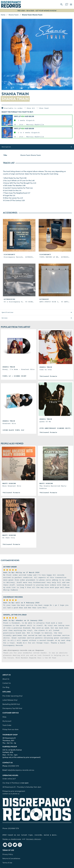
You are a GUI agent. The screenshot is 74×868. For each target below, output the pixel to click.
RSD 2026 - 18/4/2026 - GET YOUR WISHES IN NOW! (37, 10)
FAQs (4, 717)
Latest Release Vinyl (10, 700)
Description (6, 147)
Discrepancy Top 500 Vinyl (12, 708)
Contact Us (7, 683)
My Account (7, 721)
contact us (6, 793)
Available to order (13, 108)
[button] (62, 4)
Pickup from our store (10, 729)
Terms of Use (7, 862)
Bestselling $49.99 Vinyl (11, 704)
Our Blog (6, 687)
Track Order (7, 725)
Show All (31, 108)
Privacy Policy (33, 839)
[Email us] (5, 845)
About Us (6, 679)
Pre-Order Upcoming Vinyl (12, 696)
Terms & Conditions (12, 839)
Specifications (7, 312)
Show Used (44, 108)
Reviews (5, 318)
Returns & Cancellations (11, 858)
